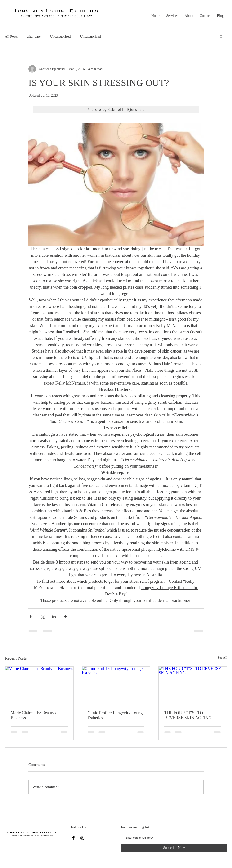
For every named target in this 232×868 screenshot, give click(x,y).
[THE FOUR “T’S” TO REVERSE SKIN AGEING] (193, 686)
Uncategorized (90, 36)
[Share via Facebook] (31, 616)
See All (222, 658)
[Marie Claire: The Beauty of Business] (39, 686)
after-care (34, 36)
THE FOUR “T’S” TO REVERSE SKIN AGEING (188, 715)
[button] (221, 36)
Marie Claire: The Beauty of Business (35, 715)
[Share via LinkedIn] (54, 616)
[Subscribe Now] (174, 848)
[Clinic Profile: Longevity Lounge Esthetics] (116, 686)
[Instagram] (82, 838)
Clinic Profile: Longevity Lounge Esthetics (116, 715)
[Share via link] (65, 616)
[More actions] (201, 69)
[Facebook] (73, 838)
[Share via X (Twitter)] (42, 616)
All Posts (11, 36)
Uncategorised (60, 36)
